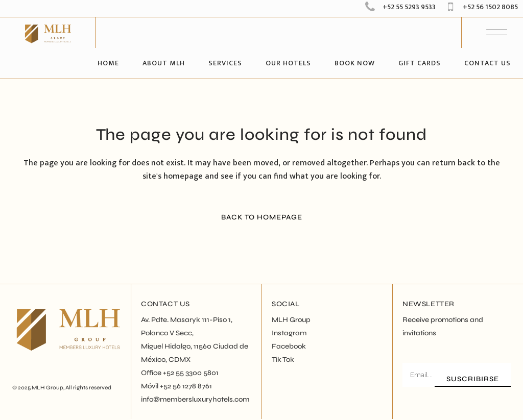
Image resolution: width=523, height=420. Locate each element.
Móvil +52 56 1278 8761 (176, 386)
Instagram (289, 333)
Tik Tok (283, 360)
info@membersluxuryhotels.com (195, 399)
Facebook (289, 346)
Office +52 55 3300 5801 (180, 373)
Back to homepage (262, 217)
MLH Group (47, 388)
